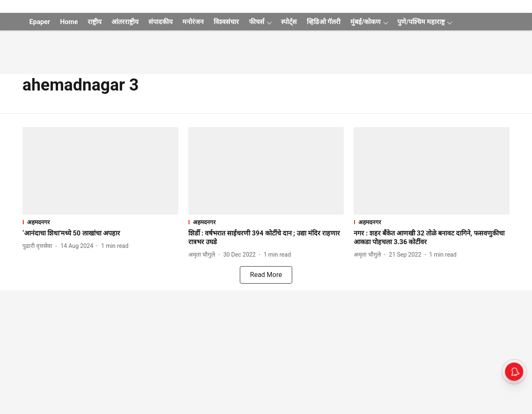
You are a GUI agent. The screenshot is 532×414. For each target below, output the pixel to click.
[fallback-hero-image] (100, 171)
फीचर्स (257, 22)
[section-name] (100, 222)
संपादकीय (160, 22)
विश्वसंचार (226, 22)
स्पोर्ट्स (289, 22)
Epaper (39, 22)
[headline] (100, 234)
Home (69, 22)
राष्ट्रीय (95, 22)
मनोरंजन (193, 22)
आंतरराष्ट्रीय (125, 22)
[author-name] (39, 246)
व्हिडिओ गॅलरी (324, 22)
